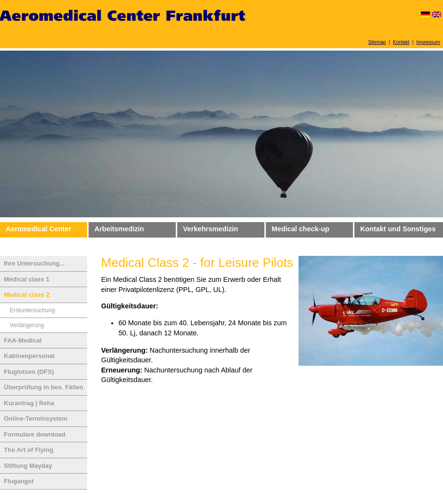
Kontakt (401, 42)
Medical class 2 (27, 295)
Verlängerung (27, 325)
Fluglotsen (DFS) (29, 372)
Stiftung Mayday (28, 466)
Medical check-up (300, 229)
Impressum (428, 42)
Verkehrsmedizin (210, 229)
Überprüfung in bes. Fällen (44, 387)
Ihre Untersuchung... (34, 263)
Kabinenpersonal (29, 356)
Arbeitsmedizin (119, 229)
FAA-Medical (23, 340)
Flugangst (19, 481)
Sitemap (377, 42)
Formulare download (35, 434)
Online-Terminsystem (36, 418)
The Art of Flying (29, 450)
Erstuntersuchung (32, 310)
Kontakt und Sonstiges (398, 229)
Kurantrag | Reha (29, 403)
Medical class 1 (27, 279)
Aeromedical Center (39, 229)
